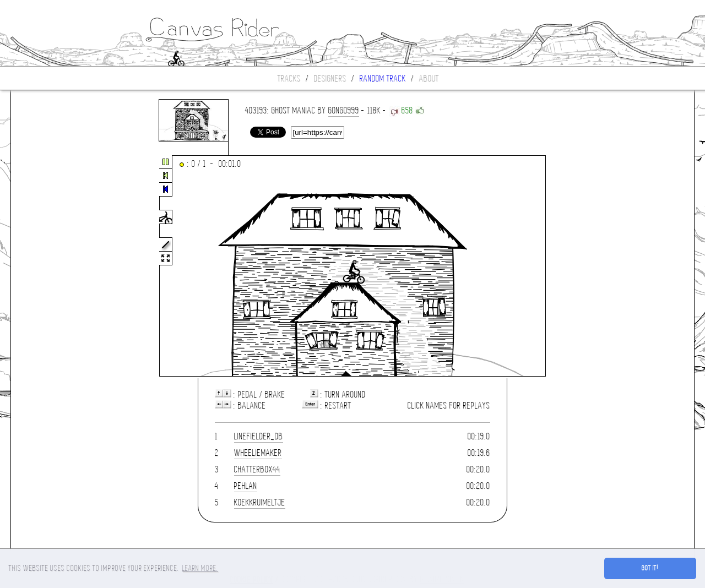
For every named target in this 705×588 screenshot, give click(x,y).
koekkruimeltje (260, 502)
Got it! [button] (650, 568)
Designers (330, 78)
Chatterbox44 (257, 469)
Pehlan (246, 486)
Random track (383, 78)
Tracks (289, 78)
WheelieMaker (258, 453)
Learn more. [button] (200, 568)
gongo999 (344, 110)
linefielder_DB (259, 436)
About (429, 78)
